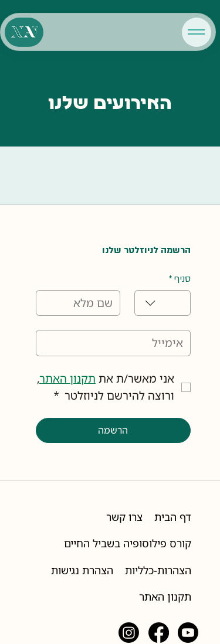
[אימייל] (117, 343)
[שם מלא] (82, 303)
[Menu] (197, 32)
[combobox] (163, 303)
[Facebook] (159, 633)
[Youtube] (188, 633)
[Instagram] (129, 633)
